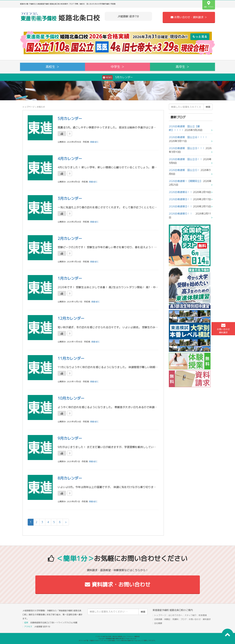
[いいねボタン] (62, 134)
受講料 (175, 619)
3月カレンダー (70, 198)
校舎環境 (203, 615)
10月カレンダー (71, 398)
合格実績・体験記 (162, 619)
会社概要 (158, 623)
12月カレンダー (71, 318)
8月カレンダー (70, 478)
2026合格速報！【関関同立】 (186, 181)
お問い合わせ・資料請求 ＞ (189, 17)
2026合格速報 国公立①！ (184, 170)
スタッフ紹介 (190, 615)
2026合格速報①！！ (182, 214)
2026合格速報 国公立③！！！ (187, 148)
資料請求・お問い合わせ (118, 584)
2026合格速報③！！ (181, 199)
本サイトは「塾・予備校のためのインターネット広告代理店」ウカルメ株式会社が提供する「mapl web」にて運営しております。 (117, 640)
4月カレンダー (70, 159)
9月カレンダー (70, 438)
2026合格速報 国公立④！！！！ (189, 137)
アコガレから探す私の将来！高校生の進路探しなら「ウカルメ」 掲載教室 (117, 636)
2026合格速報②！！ (181, 206)
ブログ (183, 619)
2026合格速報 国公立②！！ (186, 159)
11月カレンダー (71, 358)
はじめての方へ (175, 615)
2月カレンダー (70, 238)
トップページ (28, 107)
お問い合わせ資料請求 (223, 329)
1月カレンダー (70, 278)
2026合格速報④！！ (181, 192)
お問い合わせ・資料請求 (200, 619)
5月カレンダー (117, 77)
